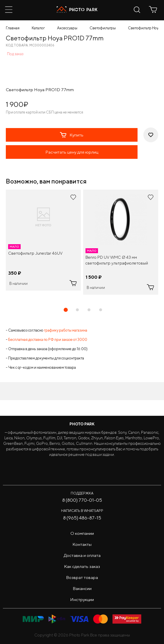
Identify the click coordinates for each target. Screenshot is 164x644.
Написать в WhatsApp (82, 511)
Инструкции (82, 599)
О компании (82, 533)
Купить (72, 135)
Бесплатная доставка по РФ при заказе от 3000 (48, 340)
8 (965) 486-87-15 (82, 518)
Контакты (82, 544)
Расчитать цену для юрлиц (72, 152)
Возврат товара (82, 577)
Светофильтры (103, 28)
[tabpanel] (43, 240)
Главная (13, 28)
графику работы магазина (66, 330)
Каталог (38, 28)
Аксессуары (67, 28)
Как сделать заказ (82, 566)
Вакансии (82, 588)
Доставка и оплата (82, 555)
